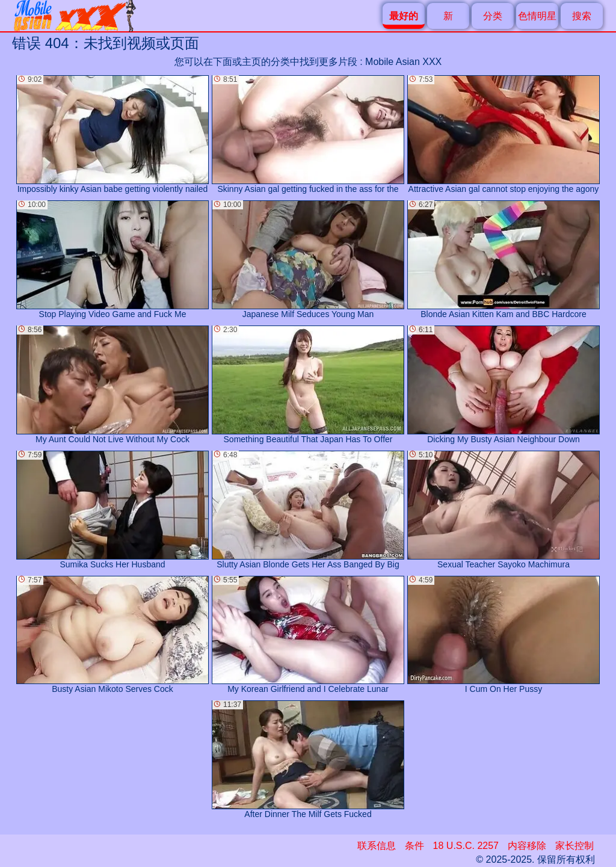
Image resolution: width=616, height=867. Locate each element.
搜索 (582, 16)
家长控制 (574, 846)
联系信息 (377, 846)
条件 (414, 846)
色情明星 (537, 16)
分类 (493, 16)
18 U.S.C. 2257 (466, 846)
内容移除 (527, 846)
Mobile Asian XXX (403, 62)
